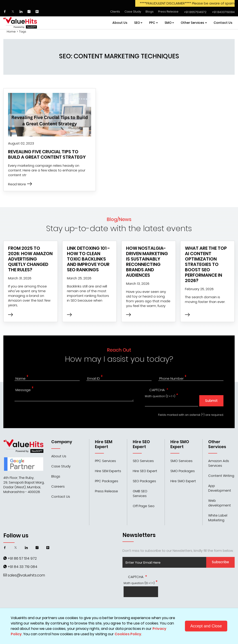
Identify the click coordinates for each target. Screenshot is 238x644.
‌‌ (195, 12)
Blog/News (119, 219)
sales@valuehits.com (26, 575)
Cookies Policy (128, 634)
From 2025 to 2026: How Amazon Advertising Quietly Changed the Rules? (30, 259)
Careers (58, 486)
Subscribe (220, 562)
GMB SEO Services (140, 493)
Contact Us (223, 23)
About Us (120, 23)
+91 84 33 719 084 (23, 567)
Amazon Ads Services (219, 463)
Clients (115, 12)
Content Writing (221, 476)
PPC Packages (107, 481)
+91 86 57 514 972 (22, 558)
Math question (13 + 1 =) (139, 583)
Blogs (150, 12)
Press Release (168, 12)
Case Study (133, 12)
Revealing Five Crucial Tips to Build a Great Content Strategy (47, 154)
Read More (20, 184)
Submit (211, 401)
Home (11, 32)
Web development (220, 503)
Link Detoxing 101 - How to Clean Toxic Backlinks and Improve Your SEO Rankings (88, 259)
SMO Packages (183, 471)
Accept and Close (206, 626)
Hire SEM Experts (108, 471)
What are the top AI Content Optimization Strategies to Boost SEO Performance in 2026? (206, 264)
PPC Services (105, 461)
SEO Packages (144, 481)
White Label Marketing (218, 518)
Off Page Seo (144, 506)
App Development (220, 488)
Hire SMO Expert (183, 481)
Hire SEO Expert (145, 471)
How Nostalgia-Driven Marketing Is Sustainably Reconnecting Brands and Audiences (147, 262)
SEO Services (143, 461)
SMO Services (181, 461)
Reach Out (119, 350)
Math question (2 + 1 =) (160, 396)
